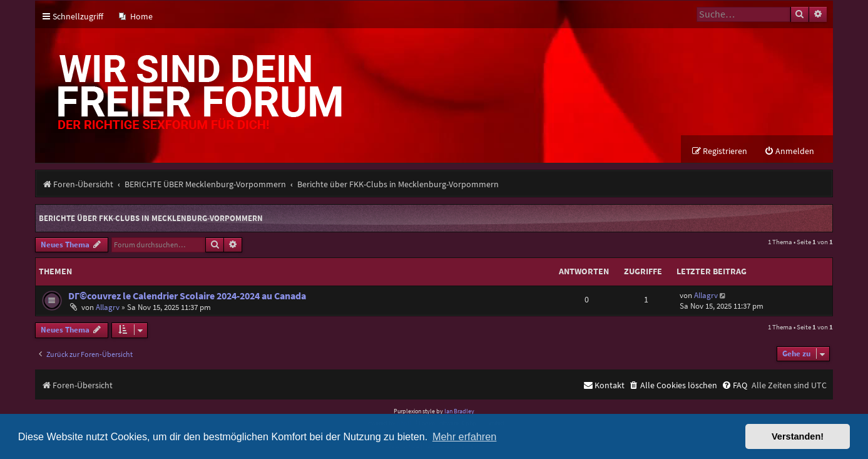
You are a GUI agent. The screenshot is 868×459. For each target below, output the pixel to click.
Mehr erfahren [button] (464, 436)
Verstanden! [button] (798, 436)
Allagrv (108, 307)
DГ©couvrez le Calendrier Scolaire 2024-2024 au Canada (187, 296)
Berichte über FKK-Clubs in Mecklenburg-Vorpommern (151, 218)
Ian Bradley (459, 411)
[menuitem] (136, 17)
